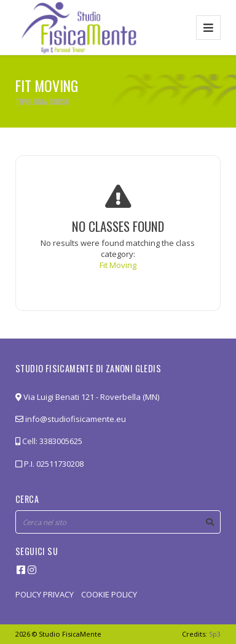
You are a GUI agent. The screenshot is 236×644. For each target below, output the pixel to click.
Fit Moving (118, 265)
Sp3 (215, 634)
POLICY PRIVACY (45, 594)
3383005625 (61, 441)
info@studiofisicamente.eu (71, 419)
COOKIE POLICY (109, 594)
